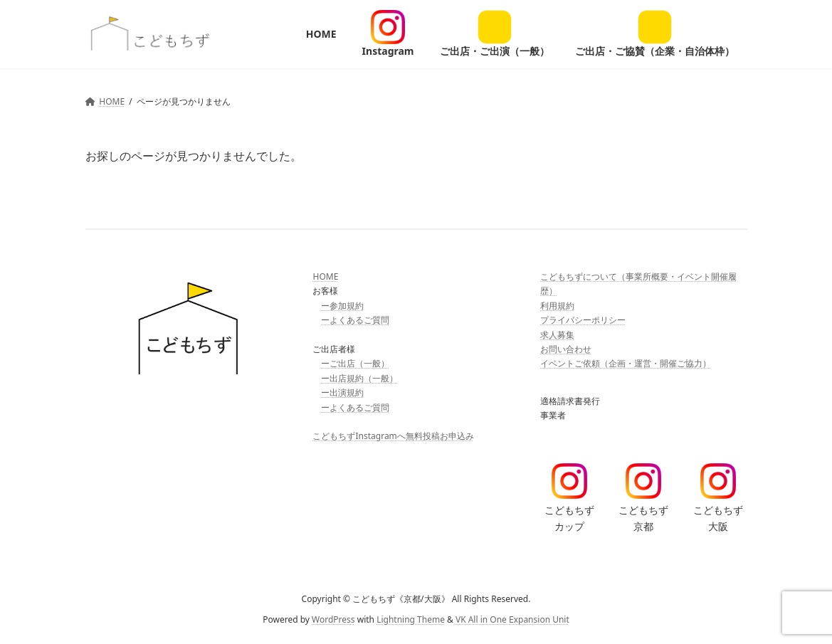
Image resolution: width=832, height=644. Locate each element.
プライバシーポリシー (583, 320)
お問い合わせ (566, 349)
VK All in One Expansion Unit (512, 619)
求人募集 (557, 334)
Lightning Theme (411, 619)
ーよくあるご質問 (355, 320)
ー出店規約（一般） (359, 378)
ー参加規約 (342, 306)
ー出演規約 (342, 392)
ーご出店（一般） (355, 363)
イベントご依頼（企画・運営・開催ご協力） (626, 363)
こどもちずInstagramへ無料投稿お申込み (393, 436)
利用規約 (557, 306)
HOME (325, 276)
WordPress (333, 619)
